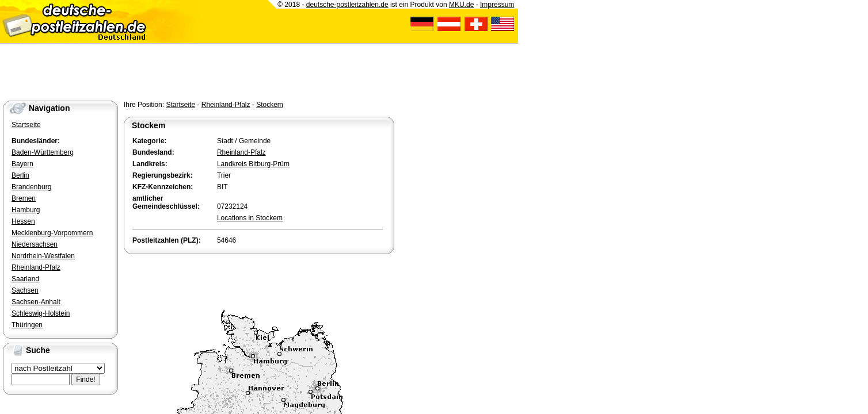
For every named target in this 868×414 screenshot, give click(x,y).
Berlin (20, 175)
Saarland (25, 279)
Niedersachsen (35, 244)
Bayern (22, 164)
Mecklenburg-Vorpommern (52, 233)
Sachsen (25, 290)
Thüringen (27, 325)
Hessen (23, 221)
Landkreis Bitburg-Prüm (253, 164)
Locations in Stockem (250, 218)
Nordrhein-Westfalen (43, 256)
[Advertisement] (258, 279)
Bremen (24, 198)
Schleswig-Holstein (41, 313)
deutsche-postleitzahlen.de (347, 5)
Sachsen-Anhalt (36, 302)
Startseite (180, 105)
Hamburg (26, 210)
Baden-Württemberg (43, 152)
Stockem (270, 105)
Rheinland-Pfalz (226, 105)
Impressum (497, 5)
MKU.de (461, 5)
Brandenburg (31, 187)
